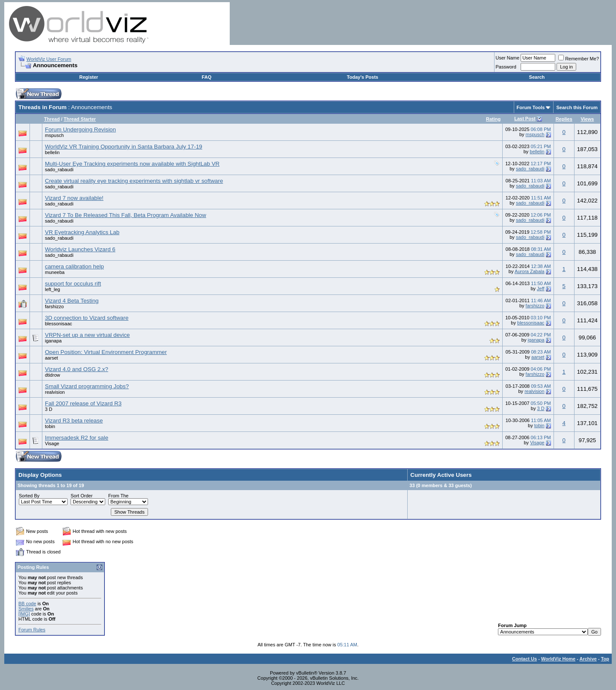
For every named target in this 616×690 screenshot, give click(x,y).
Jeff (541, 288)
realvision (55, 392)
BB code (27, 604)
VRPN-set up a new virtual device (87, 335)
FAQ (207, 77)
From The (118, 496)
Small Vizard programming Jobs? (87, 386)
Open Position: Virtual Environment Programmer (106, 352)
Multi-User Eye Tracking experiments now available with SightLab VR (132, 164)
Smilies (26, 609)
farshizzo (54, 306)
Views (587, 119)
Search (537, 77)
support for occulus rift (73, 284)
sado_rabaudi (59, 170)
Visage (52, 443)
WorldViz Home (558, 659)
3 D (49, 409)
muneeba (55, 272)
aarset (52, 358)
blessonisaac (59, 324)
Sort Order (81, 496)
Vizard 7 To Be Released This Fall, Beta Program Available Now (126, 215)
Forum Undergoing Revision (80, 129)
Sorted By (29, 496)
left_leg (52, 289)
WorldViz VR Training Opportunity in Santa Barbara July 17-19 (124, 147)
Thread (52, 119)
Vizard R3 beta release (74, 421)
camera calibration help (74, 266)
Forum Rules (32, 630)
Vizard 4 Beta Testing (72, 301)
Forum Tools (531, 107)
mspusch (54, 135)
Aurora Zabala (530, 271)
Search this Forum (577, 107)
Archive (588, 659)
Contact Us (524, 659)
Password (506, 67)
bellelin (52, 152)
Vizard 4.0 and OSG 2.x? (77, 369)
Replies (564, 119)
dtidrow (52, 375)
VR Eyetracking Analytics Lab (82, 232)
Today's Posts (363, 77)
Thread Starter (80, 119)
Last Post (525, 119)
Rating (493, 119)
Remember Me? (579, 59)
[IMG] (24, 614)
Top (605, 659)
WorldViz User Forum (49, 59)
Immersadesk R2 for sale (77, 438)
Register (89, 77)
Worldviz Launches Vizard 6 (80, 249)
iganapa (53, 341)
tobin (50, 426)
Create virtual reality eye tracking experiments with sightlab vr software (134, 181)
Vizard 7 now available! (74, 198)
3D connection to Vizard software (87, 318)
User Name (508, 58)
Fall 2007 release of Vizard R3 (83, 403)
